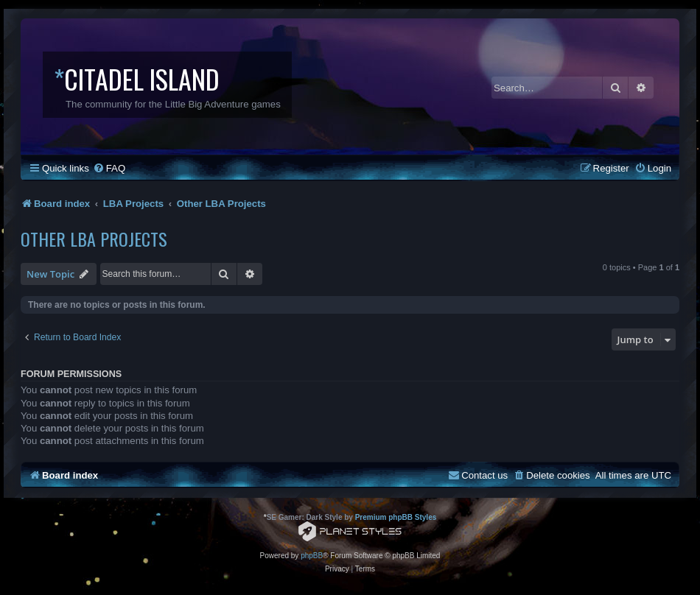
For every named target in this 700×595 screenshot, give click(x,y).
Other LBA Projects (94, 239)
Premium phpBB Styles (396, 517)
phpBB (312, 556)
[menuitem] (109, 168)
